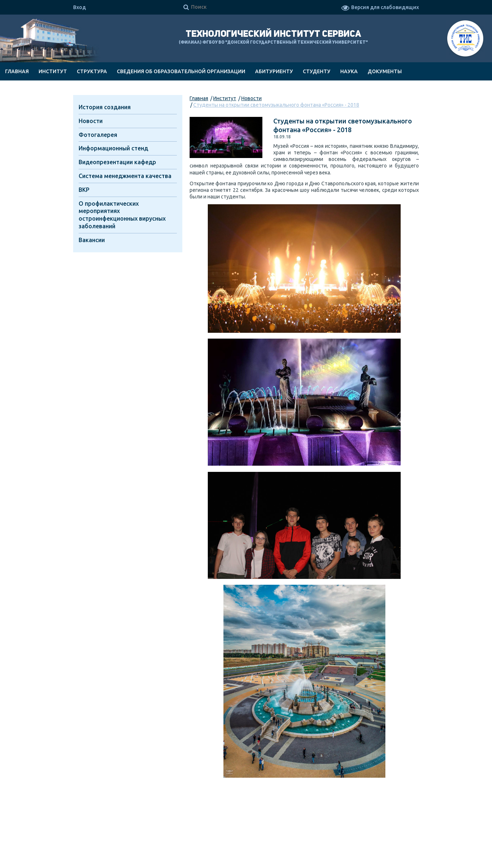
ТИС (465, 40)
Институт (53, 71)
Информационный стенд (113, 148)
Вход (80, 7)
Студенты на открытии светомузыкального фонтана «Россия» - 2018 (276, 105)
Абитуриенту (274, 71)
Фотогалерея (98, 135)
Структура (92, 71)
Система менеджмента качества (125, 176)
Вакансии (92, 240)
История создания (105, 107)
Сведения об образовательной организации (181, 71)
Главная (17, 71)
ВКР (84, 190)
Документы (385, 71)
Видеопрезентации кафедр (117, 162)
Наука (349, 71)
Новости (251, 98)
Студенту (317, 71)
